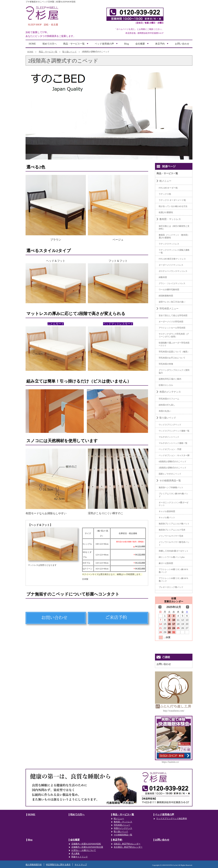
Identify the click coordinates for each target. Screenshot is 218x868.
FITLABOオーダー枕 (168, 188)
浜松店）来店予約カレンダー (127, 844)
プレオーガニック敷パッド (171, 587)
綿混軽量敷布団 (166, 296)
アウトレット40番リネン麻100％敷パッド (174, 571)
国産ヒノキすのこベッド (170, 474)
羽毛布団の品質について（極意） (174, 352)
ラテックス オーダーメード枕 (172, 200)
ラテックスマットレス (169, 244)
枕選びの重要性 (166, 212)
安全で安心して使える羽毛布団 (173, 315)
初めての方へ (50, 44)
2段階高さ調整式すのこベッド (173, 468)
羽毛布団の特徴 (166, 364)
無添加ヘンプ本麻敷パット (171, 487)
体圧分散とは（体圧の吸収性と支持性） (174, 227)
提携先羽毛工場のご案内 (170, 379)
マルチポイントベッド (169, 437)
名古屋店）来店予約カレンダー (128, 847)
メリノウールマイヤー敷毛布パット (174, 543)
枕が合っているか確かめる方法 (173, 206)
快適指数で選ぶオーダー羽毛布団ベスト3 (174, 344)
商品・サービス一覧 (76, 45)
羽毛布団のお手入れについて (172, 358)
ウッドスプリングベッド (170, 425)
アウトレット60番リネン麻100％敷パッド (174, 580)
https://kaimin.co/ (170, 762)
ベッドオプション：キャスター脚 (174, 455)
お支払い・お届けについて (84, 850)
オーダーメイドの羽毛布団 (171, 322)
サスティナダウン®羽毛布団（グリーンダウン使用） (174, 335)
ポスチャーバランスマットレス (173, 271)
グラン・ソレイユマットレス (172, 283)
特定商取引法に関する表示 (58, 865)
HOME (32, 44)
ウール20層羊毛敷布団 (169, 290)
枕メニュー (165, 181)
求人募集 (75, 853)
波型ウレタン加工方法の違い (172, 302)
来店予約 (162, 45)
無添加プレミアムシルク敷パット (174, 524)
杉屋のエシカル (166, 385)
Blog (126, 44)
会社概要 (142, 45)
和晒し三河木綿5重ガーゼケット (174, 551)
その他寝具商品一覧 (170, 481)
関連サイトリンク (80, 857)
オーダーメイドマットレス (171, 265)
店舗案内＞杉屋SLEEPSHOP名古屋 (87, 847)
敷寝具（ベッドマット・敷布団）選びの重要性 (174, 236)
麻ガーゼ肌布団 (166, 563)
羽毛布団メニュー (169, 309)
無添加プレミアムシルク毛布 (172, 530)
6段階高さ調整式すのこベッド (173, 462)
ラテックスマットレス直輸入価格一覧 (174, 251)
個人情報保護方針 (34, 865)
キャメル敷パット (167, 518)
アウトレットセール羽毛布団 (172, 328)
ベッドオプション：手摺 (170, 449)
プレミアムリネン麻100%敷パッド (173, 495)
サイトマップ (81, 865)
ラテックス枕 (165, 194)
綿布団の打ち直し (167, 405)
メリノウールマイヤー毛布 (171, 536)
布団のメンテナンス (170, 392)
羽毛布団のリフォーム (169, 399)
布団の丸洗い (165, 411)
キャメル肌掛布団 (167, 511)
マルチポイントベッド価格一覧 (173, 443)
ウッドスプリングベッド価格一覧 (174, 431)
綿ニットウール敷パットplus (172, 557)
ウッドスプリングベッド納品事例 (172, 819)
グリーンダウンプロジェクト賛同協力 (174, 371)
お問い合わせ (182, 44)
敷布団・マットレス (170, 219)
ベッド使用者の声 (107, 45)
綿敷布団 (163, 277)
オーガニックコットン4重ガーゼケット (174, 504)
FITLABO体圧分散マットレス (172, 259)
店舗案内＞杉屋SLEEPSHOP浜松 (86, 844)
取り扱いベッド (69, 52)
